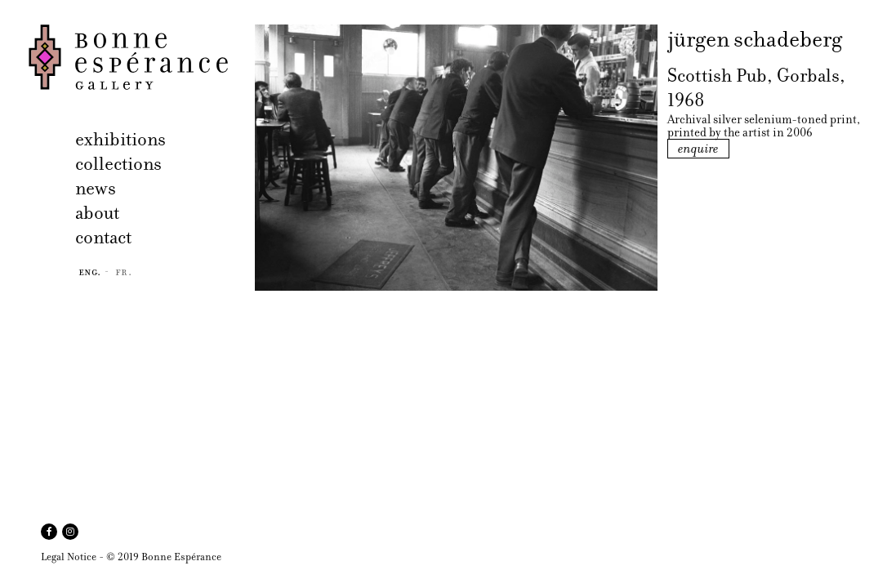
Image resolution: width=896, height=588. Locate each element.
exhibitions (120, 139)
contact (103, 237)
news (96, 188)
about (97, 213)
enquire (698, 149)
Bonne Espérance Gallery (137, 57)
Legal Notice (69, 557)
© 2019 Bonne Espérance (164, 557)
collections (118, 164)
